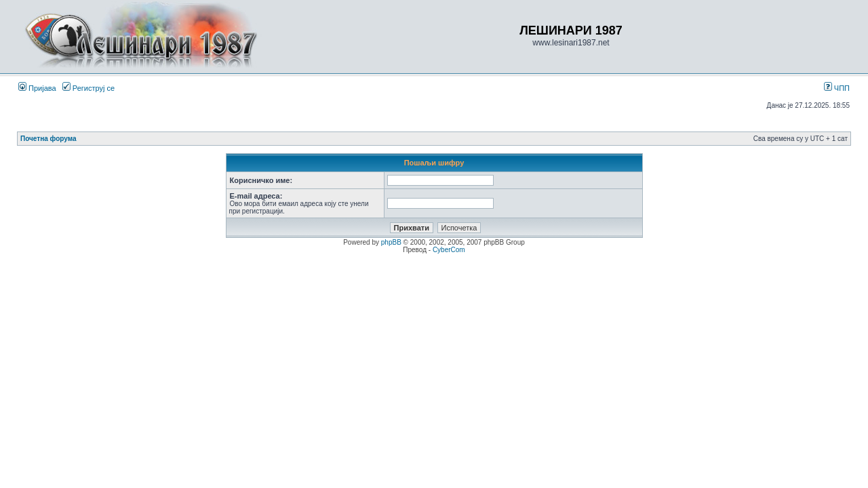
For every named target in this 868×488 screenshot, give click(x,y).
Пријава (37, 88)
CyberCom (449, 250)
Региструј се (88, 88)
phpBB (391, 242)
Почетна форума (48, 139)
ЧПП (837, 88)
